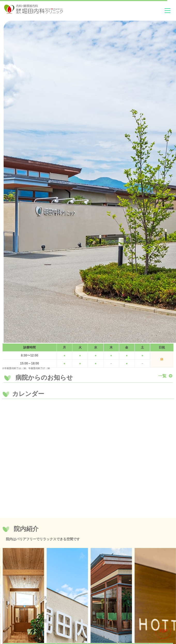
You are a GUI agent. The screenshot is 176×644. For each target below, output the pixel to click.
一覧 (165, 376)
